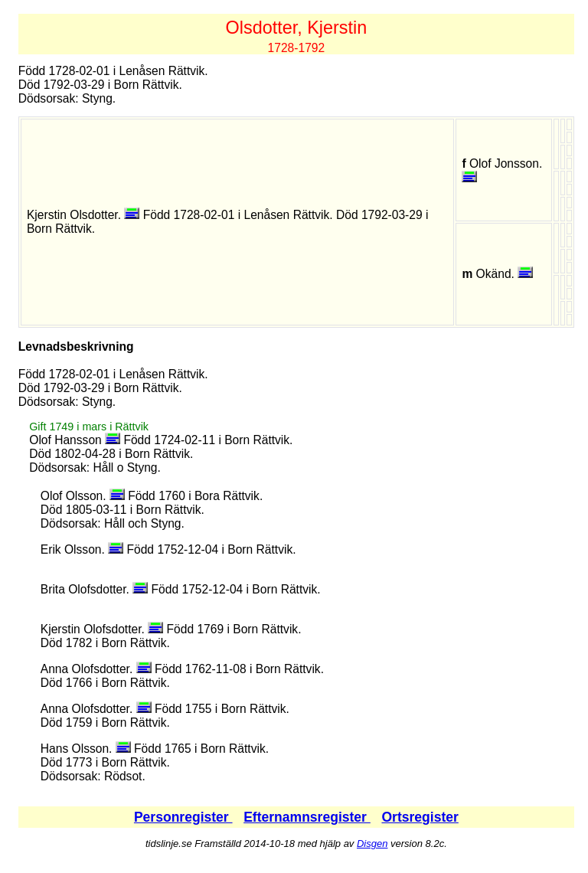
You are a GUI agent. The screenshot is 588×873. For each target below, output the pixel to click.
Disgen (372, 844)
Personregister (183, 817)
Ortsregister (420, 817)
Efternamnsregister (307, 817)
